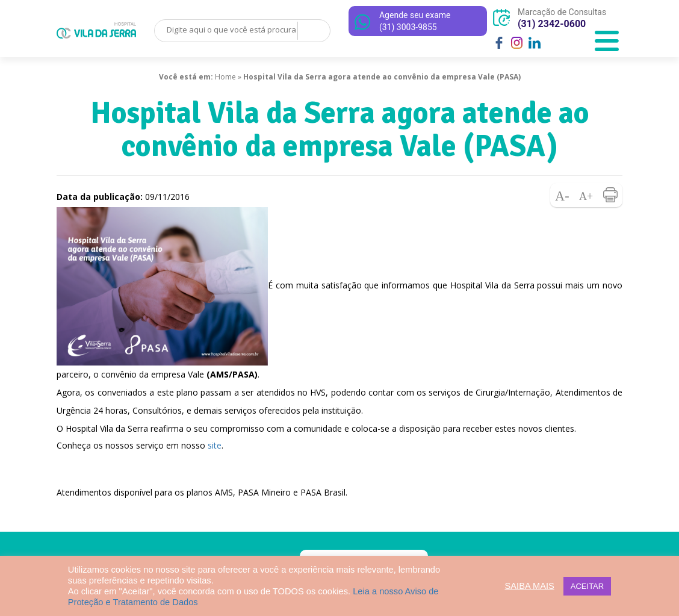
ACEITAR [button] (587, 586)
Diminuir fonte (562, 195)
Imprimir (610, 195)
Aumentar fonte (586, 195)
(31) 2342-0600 (552, 24)
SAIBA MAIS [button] (530, 586)
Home (225, 77)
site (215, 445)
